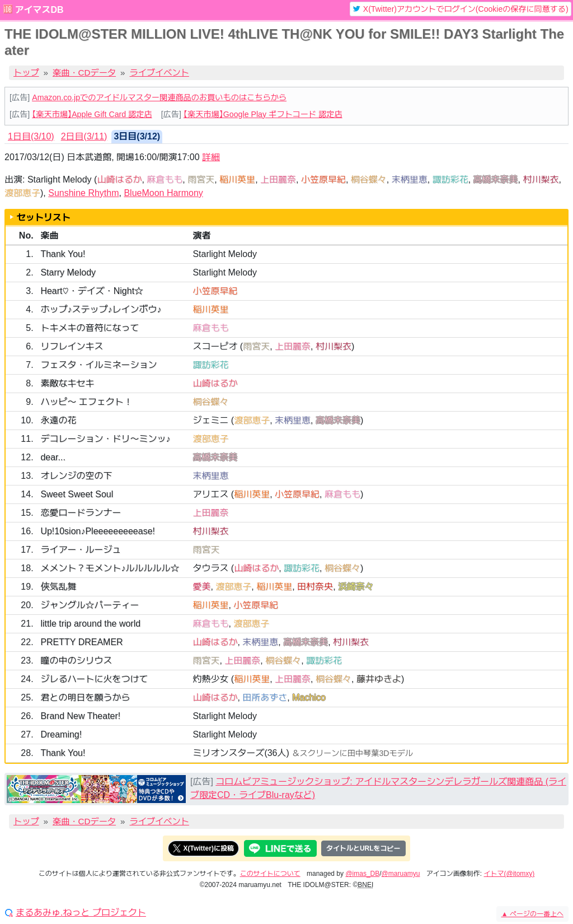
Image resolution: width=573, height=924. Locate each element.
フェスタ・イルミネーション (98, 365)
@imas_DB (362, 874)
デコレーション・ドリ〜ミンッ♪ (105, 439)
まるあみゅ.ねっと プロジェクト (81, 913)
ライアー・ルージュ (81, 550)
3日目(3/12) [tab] (137, 136)
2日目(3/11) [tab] (84, 136)
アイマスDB (39, 10)
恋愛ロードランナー (81, 513)
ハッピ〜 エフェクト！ (86, 402)
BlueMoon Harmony (163, 193)
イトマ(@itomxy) (509, 874)
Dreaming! (61, 734)
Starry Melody (68, 272)
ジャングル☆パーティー (90, 605)
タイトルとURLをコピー (363, 848)
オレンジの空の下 (76, 476)
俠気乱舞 (58, 587)
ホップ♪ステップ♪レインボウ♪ (101, 309)
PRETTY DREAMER (81, 642)
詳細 (211, 157)
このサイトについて (270, 874)
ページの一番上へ (532, 914)
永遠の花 (58, 420)
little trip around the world (90, 624)
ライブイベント (159, 73)
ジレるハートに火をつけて (94, 679)
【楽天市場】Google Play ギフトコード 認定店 (263, 114)
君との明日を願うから (85, 697)
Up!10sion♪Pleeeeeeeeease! (98, 531)
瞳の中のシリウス (76, 661)
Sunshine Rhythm (83, 193)
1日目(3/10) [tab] (31, 136)
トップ (26, 73)
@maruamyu (401, 874)
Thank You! (63, 254)
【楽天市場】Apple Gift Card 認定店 (92, 114)
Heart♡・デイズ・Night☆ (92, 291)
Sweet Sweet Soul (77, 494)
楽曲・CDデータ (84, 73)
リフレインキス (72, 346)
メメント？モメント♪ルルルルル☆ (110, 568)
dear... (53, 457)
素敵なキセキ (67, 383)
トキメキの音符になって (90, 328)
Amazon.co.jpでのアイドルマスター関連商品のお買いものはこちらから (159, 97)
